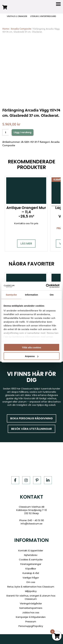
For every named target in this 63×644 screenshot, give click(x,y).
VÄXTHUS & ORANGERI (17, 16)
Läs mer (26, 243)
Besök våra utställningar (31, 429)
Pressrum (31, 622)
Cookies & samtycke (31, 560)
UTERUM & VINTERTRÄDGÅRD (43, 16)
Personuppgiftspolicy (31, 626)
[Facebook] (15, 480)
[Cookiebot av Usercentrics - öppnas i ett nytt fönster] (46, 286)
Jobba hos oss (31, 612)
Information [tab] (32, 295)
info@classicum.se (32, 524)
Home (6, 29)
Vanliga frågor (31, 578)
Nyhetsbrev (31, 555)
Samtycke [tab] (11, 295)
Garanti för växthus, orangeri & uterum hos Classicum (31, 597)
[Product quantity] (5, 132)
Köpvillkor (31, 569)
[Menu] (58, 4)
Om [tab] (52, 295)
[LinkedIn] (48, 480)
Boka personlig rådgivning (31, 418)
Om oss (31, 582)
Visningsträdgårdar (31, 603)
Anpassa (32, 356)
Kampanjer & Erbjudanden (31, 617)
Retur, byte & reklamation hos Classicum (31, 587)
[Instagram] (26, 480)
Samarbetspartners (31, 608)
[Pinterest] (37, 480)
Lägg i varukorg (23, 132)
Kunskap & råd (31, 573)
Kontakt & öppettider (31, 550)
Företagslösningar (31, 564)
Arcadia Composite (21, 29)
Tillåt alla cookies (32, 347)
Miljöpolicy (31, 591)
